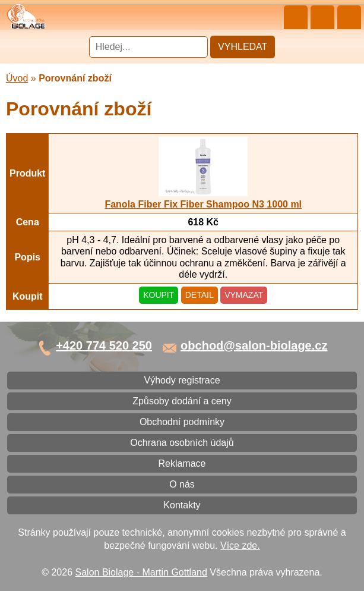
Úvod (17, 78)
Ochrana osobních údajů (182, 443)
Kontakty (182, 505)
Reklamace (182, 463)
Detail (200, 295)
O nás (182, 484)
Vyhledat (243, 47)
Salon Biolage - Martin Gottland (141, 572)
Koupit (159, 295)
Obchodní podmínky (182, 422)
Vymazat (244, 295)
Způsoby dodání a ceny (182, 401)
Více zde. (240, 546)
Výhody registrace (182, 380)
